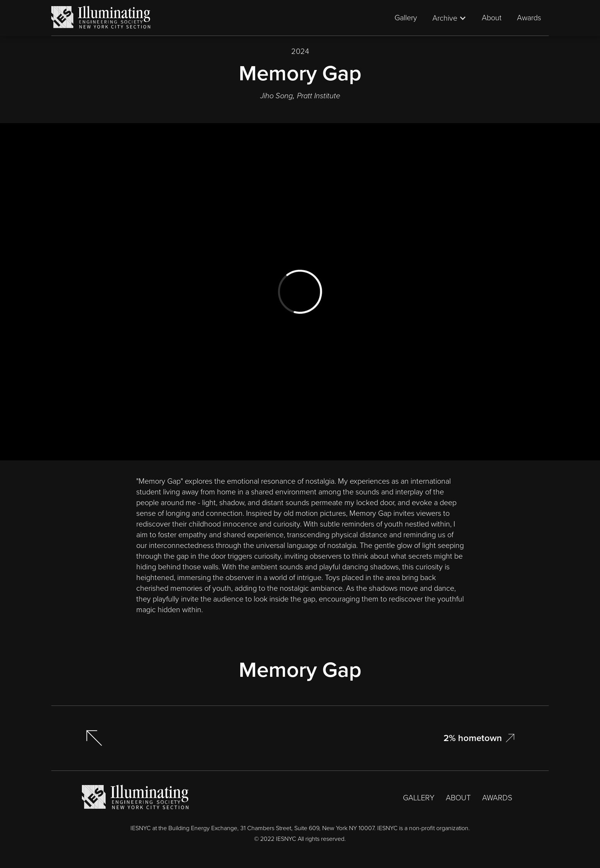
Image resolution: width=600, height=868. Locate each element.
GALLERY (419, 798)
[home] (101, 18)
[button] (449, 18)
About (492, 18)
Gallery (406, 18)
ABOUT (458, 798)
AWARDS (497, 798)
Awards (529, 18)
